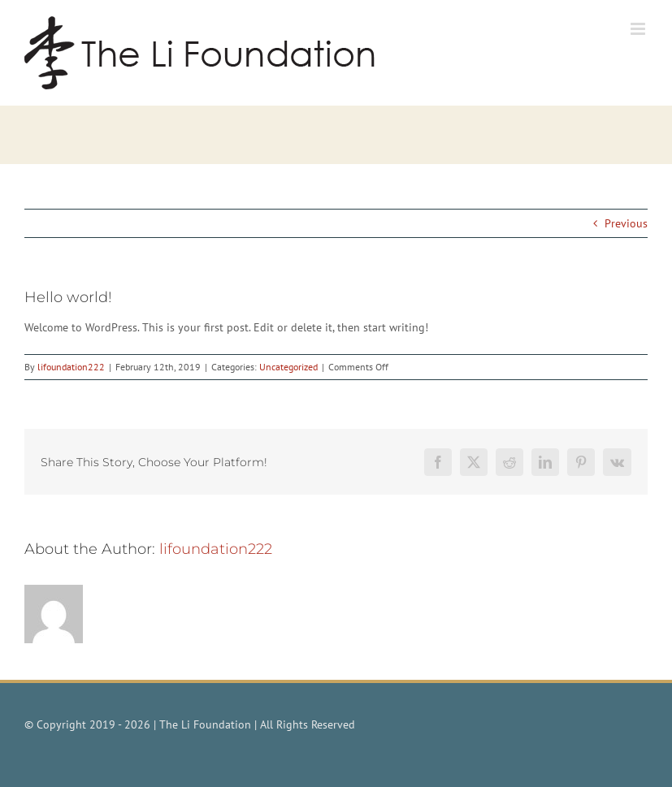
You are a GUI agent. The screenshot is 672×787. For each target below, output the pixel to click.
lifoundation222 (71, 367)
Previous (626, 223)
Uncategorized (288, 367)
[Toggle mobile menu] (639, 29)
